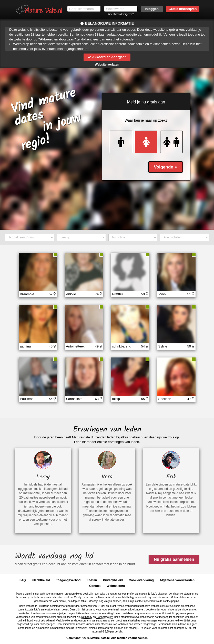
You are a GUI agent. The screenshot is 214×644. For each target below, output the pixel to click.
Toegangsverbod (68, 580)
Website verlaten (107, 65)
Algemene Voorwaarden (177, 580)
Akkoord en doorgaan (107, 57)
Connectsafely (104, 617)
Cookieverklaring (141, 580)
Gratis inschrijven (183, 9)
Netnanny (87, 617)
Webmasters (116, 586)
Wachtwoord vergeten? (121, 14)
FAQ (23, 580)
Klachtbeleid (41, 580)
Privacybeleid (113, 580)
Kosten (92, 580)
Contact (95, 586)
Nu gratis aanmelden (174, 559)
